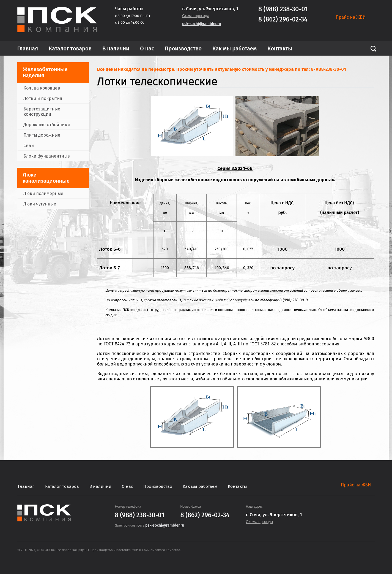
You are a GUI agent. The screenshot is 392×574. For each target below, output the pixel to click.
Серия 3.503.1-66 (235, 168)
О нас (147, 48)
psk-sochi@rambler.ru (202, 24)
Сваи (29, 146)
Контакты (280, 48)
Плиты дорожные (42, 135)
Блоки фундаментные (47, 156)
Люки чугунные (40, 204)
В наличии (116, 48)
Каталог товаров (70, 48)
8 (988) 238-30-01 (283, 9)
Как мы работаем (235, 48)
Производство (183, 48)
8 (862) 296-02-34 (283, 19)
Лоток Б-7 (110, 268)
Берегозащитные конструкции (42, 112)
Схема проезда (196, 16)
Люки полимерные (43, 193)
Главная (28, 48)
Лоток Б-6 (110, 249)
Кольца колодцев (42, 88)
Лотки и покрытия (43, 98)
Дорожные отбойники (47, 125)
